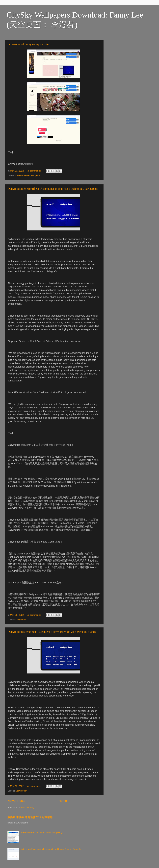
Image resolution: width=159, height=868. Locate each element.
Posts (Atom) (28, 807)
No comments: (34, 171)
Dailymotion (21, 620)
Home (63, 801)
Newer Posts (16, 801)
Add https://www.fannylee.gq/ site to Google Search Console (51, 849)
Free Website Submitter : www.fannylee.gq (42, 832)
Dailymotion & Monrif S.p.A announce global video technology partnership (53, 189)
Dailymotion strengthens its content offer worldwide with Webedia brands (52, 632)
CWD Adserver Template (28, 175)
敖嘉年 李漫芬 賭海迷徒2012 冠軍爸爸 (30, 817)
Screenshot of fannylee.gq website (28, 44)
